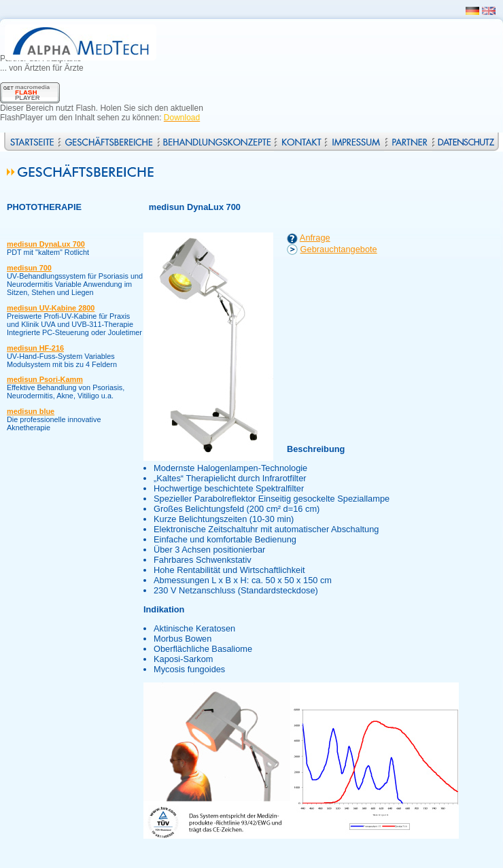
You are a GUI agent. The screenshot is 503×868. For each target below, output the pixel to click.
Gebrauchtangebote (339, 249)
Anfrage (315, 238)
